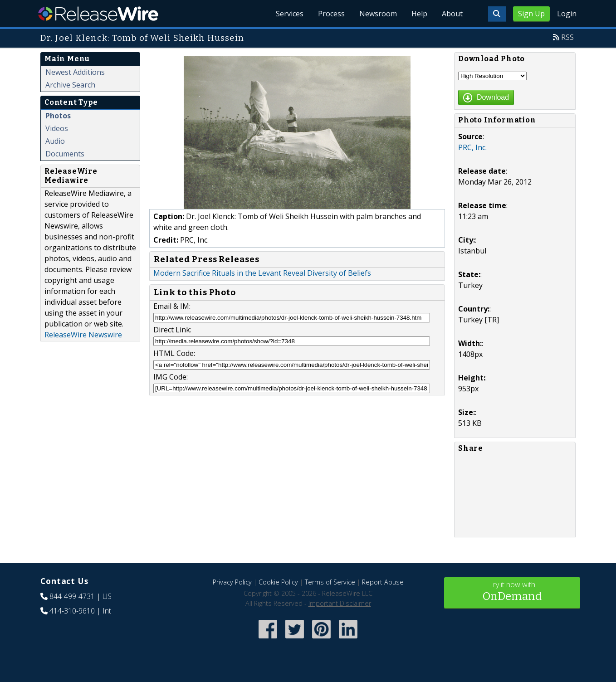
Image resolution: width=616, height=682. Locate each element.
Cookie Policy (278, 582)
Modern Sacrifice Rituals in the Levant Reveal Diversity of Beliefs (262, 273)
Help (419, 14)
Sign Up (531, 14)
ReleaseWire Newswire (83, 335)
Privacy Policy (232, 582)
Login (567, 14)
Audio (55, 141)
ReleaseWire (98, 14)
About (452, 14)
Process (331, 14)
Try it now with (512, 592)
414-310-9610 (72, 611)
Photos (58, 116)
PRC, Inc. (472, 147)
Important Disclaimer (340, 603)
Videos (57, 128)
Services (290, 14)
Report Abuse (383, 582)
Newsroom (378, 14)
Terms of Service (330, 582)
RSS (567, 37)
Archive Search (70, 85)
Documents (65, 154)
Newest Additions (75, 72)
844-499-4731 (72, 596)
